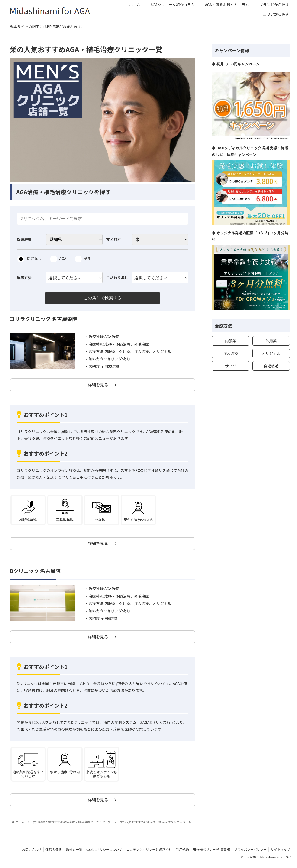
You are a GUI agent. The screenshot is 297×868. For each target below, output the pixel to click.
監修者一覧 (69, 854)
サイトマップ (280, 854)
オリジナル (271, 353)
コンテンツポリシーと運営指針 (146, 854)
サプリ (231, 366)
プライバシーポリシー (249, 854)
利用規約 (180, 854)
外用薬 (271, 341)
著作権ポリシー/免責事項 (210, 854)
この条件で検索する (103, 298)
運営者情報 (48, 854)
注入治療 (231, 353)
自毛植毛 (271, 366)
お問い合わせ (25, 854)
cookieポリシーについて (100, 854)
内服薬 (231, 341)
